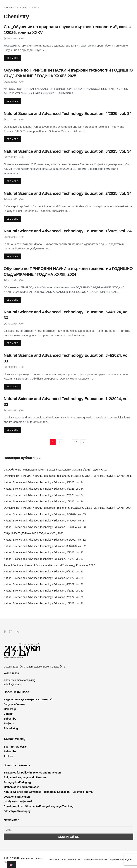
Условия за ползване (95, 859)
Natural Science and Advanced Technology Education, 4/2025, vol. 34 (68, 114)
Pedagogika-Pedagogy (18, 782)
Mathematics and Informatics (22, 787)
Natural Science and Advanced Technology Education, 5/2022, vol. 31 (44, 578)
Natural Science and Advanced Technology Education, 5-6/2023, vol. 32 (45, 540)
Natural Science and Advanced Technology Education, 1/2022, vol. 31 (44, 603)
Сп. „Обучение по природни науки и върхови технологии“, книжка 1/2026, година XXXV (56, 470)
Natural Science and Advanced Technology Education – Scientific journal (48, 792)
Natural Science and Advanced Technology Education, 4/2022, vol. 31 (44, 584)
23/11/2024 (10, 324)
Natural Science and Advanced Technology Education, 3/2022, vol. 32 (44, 591)
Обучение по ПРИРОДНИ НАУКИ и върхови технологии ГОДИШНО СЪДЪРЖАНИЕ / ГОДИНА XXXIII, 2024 (68, 508)
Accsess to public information (64, 859)
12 (76, 442)
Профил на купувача (122, 859)
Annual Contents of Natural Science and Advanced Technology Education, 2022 (49, 565)
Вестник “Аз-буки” (16, 746)
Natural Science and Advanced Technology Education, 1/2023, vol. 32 (44, 559)
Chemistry (34, 8)
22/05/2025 (10, 237)
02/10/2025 (10, 157)
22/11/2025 (10, 120)
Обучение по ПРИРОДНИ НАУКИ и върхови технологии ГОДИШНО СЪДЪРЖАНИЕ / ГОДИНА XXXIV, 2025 (68, 476)
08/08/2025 (10, 199)
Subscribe (10, 719)
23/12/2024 (10, 280)
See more (12, 58)
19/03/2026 (10, 39)
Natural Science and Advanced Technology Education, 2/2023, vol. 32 (44, 552)
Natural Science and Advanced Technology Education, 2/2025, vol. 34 (68, 193)
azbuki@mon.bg (13, 684)
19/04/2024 (10, 410)
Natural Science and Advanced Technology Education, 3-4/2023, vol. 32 (45, 546)
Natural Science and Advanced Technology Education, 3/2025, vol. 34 (68, 151)
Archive (8, 756)
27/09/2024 (10, 367)
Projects (9, 723)
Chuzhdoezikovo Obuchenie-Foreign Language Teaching (39, 806)
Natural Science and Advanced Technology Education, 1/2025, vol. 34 (68, 231)
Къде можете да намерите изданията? (28, 699)
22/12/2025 (10, 82)
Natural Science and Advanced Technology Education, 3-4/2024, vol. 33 (45, 521)
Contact (8, 714)
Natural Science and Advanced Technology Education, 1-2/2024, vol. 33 (45, 527)
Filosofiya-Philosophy (17, 811)
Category (22, 8)
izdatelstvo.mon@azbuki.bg (19, 680)
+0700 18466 (11, 673)
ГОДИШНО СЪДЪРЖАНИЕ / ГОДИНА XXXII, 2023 (34, 533)
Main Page (9, 8)
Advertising (11, 728)
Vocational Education (17, 797)
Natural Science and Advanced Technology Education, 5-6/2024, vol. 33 (45, 514)
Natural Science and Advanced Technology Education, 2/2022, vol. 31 (44, 597)
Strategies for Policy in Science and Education (32, 773)
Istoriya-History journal (18, 801)
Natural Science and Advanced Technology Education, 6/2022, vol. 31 (44, 572)
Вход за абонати (14, 704)
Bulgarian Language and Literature (25, 777)
